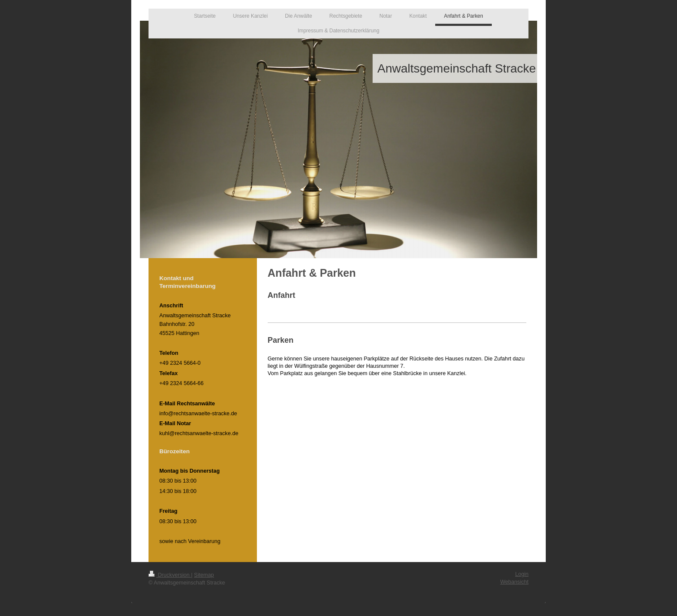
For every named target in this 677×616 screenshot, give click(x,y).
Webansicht (514, 582)
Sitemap (204, 575)
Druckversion (170, 575)
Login (522, 574)
